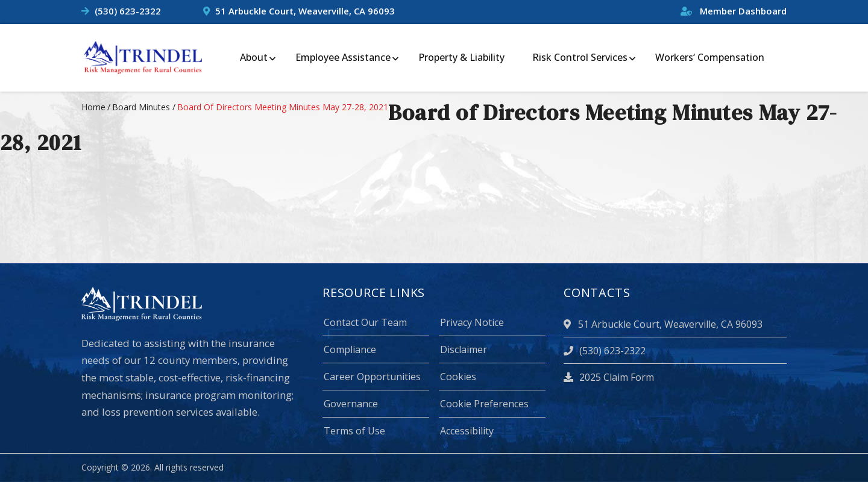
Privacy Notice (472, 322)
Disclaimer (464, 349)
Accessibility (467, 431)
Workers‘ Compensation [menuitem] (710, 57)
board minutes (141, 107)
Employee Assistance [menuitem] (343, 57)
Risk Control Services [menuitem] (580, 57)
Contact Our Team (365, 322)
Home (93, 107)
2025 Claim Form (609, 377)
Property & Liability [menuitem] (461, 57)
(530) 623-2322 (128, 11)
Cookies (458, 377)
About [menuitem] (254, 57)
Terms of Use (354, 431)
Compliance (350, 349)
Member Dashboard (734, 11)
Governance (351, 404)
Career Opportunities (372, 377)
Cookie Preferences (484, 404)
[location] (569, 324)
